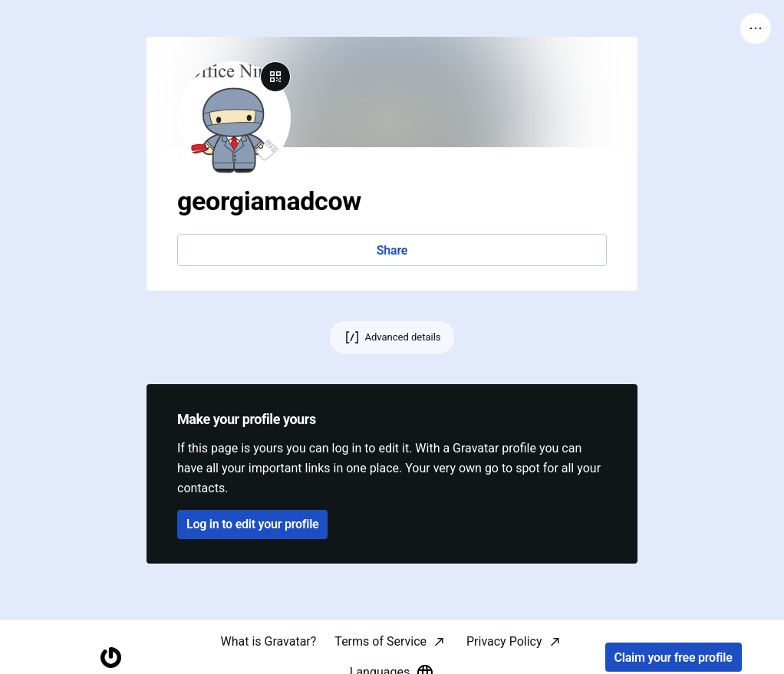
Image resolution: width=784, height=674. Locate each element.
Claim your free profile (674, 658)
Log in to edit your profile (252, 524)
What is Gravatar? (268, 641)
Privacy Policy (504, 641)
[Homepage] (111, 658)
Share (392, 250)
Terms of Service (380, 641)
